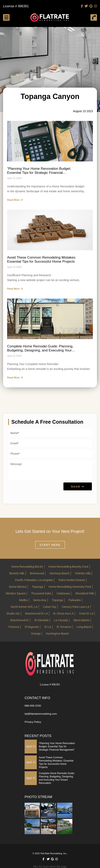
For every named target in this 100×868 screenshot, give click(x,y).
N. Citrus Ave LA (63, 613)
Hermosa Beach (59, 573)
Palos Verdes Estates (72, 580)
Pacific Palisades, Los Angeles (34, 580)
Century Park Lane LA (76, 607)
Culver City (50, 607)
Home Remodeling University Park (70, 587)
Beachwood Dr (20, 620)
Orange (36, 634)
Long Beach (84, 627)
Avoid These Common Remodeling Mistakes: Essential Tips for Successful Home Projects (42, 259)
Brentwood (37, 573)
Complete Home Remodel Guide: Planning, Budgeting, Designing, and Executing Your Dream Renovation (40, 348)
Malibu (23, 600)
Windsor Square (16, 593)
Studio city (13, 613)
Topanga (37, 587)
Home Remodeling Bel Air (27, 567)
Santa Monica (18, 587)
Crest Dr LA (86, 613)
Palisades (75, 600)
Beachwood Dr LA (36, 613)
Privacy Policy (33, 722)
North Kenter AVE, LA (24, 607)
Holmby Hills (83, 573)
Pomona (14, 627)
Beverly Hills (17, 573)
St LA (48, 627)
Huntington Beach (57, 634)
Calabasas (63, 593)
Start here (50, 545)
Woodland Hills (85, 593)
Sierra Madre (81, 620)
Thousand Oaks (41, 593)
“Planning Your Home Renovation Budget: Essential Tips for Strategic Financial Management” (39, 171)
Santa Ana (40, 600)
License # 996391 (16, 6)
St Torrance (64, 627)
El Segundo (32, 627)
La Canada (61, 620)
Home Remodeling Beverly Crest (68, 567)
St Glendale (41, 620)
